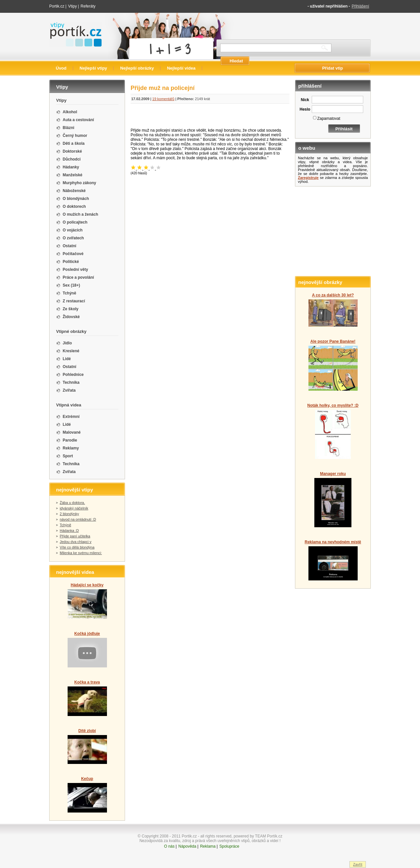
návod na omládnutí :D (78, 519)
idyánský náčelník (74, 508)
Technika (71, 382)
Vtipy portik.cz (68, 25)
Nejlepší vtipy (94, 68)
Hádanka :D (69, 531)
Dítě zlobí (87, 731)
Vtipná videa (69, 405)
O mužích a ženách (80, 214)
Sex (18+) (71, 285)
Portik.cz (57, 6)
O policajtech (75, 222)
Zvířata (69, 390)
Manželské (73, 175)
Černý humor (75, 136)
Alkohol (70, 112)
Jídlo (67, 343)
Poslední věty (75, 270)
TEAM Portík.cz (269, 836)
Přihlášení (360, 6)
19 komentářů (163, 99)
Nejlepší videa (181, 68)
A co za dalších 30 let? (333, 295)
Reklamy (71, 448)
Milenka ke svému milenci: (81, 553)
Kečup (87, 779)
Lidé (67, 359)
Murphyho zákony (79, 183)
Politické (71, 262)
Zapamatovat (329, 119)
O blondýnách (76, 199)
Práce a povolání (78, 277)
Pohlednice (73, 375)
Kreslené (71, 351)
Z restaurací (74, 301)
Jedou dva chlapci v (76, 542)
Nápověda (187, 846)
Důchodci (72, 159)
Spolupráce (229, 846)
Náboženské (74, 191)
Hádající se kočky (87, 585)
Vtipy (72, 6)
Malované (72, 432)
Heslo (305, 109)
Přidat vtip (333, 68)
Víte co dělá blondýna (77, 547)
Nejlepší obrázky (137, 68)
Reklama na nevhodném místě (333, 542)
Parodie (70, 440)
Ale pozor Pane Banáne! (333, 341)
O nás (169, 846)
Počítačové (73, 254)
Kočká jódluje (87, 634)
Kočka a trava (87, 682)
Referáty (88, 6)
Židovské (71, 317)
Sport (68, 456)
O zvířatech (73, 238)
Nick (305, 100)
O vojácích (73, 230)
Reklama (208, 846)
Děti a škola (74, 143)
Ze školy (71, 309)
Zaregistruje (308, 178)
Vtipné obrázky (71, 331)
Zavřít (358, 864)
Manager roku (333, 474)
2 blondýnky (69, 514)
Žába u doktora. (72, 503)
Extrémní (71, 417)
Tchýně (69, 293)
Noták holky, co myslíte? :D (333, 405)
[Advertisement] (210, 117)
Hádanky (71, 167)
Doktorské (72, 151)
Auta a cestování (78, 120)
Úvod (61, 68)
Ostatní (69, 246)
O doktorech (74, 206)
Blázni (68, 128)
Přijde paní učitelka (75, 536)
